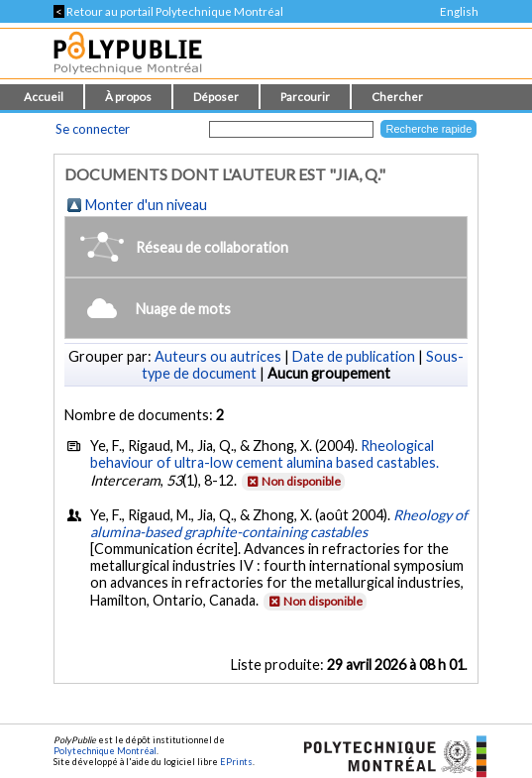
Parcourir (305, 97)
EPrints (236, 762)
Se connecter (93, 129)
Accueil (44, 97)
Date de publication (354, 356)
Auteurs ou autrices (218, 356)
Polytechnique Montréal (105, 751)
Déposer (216, 97)
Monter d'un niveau (146, 205)
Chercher (397, 97)
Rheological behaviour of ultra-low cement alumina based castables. (265, 454)
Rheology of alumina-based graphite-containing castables (279, 523)
